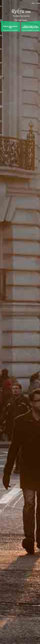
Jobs (33, 3)
